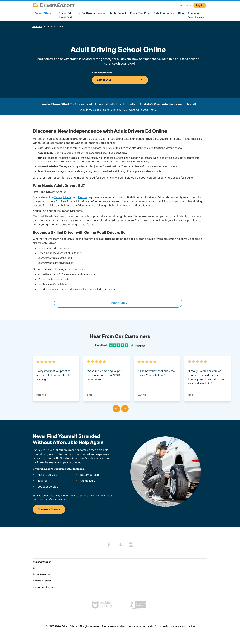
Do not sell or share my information (175, 626)
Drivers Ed (66, 13)
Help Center (186, 5)
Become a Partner (42, 581)
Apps (190, 17)
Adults (70, 17)
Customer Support (42, 562)
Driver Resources (42, 574)
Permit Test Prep (140, 13)
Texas (58, 197)
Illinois (67, 197)
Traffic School (118, 13)
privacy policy (127, 626)
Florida (82, 197)
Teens (62, 17)
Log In (200, 5)
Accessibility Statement (45, 587)
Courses (37, 568)
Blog (181, 13)
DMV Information (164, 13)
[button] (116, 408)
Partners (199, 17)
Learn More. (150, 110)
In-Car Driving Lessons (92, 13)
